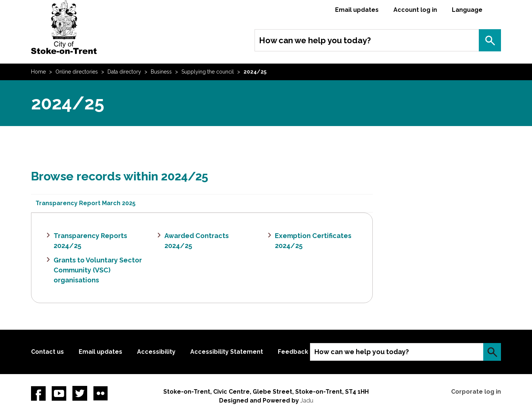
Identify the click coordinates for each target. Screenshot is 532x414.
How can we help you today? (315, 40)
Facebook (38, 393)
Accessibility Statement (227, 352)
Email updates (357, 10)
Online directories (77, 72)
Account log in (415, 10)
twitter (80, 393)
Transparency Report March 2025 (86, 203)
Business (161, 72)
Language (467, 10)
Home (38, 72)
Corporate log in (476, 392)
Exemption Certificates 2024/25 (313, 241)
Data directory (124, 72)
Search (490, 40)
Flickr (100, 393)
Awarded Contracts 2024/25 (197, 241)
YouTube (59, 393)
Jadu (307, 401)
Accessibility (156, 352)
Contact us (47, 352)
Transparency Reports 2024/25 (90, 241)
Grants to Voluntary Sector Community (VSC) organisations (98, 270)
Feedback (293, 352)
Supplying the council (208, 72)
